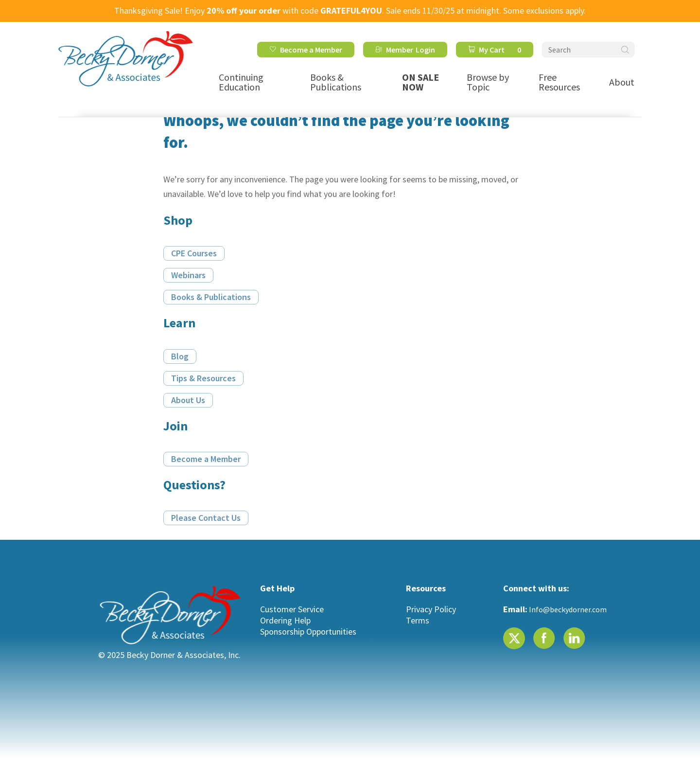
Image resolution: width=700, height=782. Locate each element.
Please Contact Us (206, 518)
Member (400, 50)
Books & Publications (336, 82)
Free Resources (559, 82)
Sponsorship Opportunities (308, 631)
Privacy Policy (431, 609)
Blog (180, 356)
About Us (188, 400)
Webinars (188, 275)
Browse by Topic (488, 82)
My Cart (500, 50)
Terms (418, 620)
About (622, 82)
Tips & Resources (203, 378)
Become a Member (311, 50)
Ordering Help (285, 620)
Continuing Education (241, 82)
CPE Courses (194, 253)
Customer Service (292, 609)
